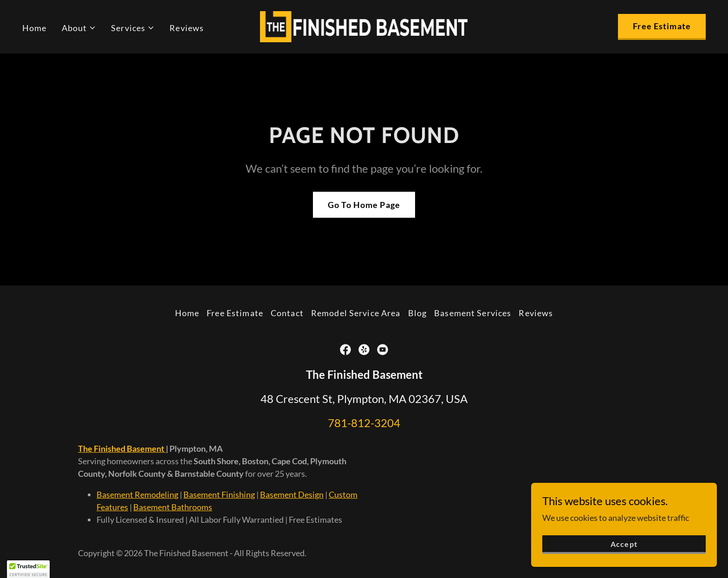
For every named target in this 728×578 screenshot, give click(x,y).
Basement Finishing (219, 494)
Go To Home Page (364, 205)
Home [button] (187, 313)
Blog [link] (418, 313)
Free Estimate (662, 26)
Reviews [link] (187, 28)
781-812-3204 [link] (364, 423)
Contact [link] (287, 313)
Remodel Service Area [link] (356, 313)
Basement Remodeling (137, 494)
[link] (364, 26)
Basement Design (292, 494)
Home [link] (35, 28)
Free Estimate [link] (235, 313)
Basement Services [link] (473, 313)
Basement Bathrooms (173, 507)
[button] (79, 28)
